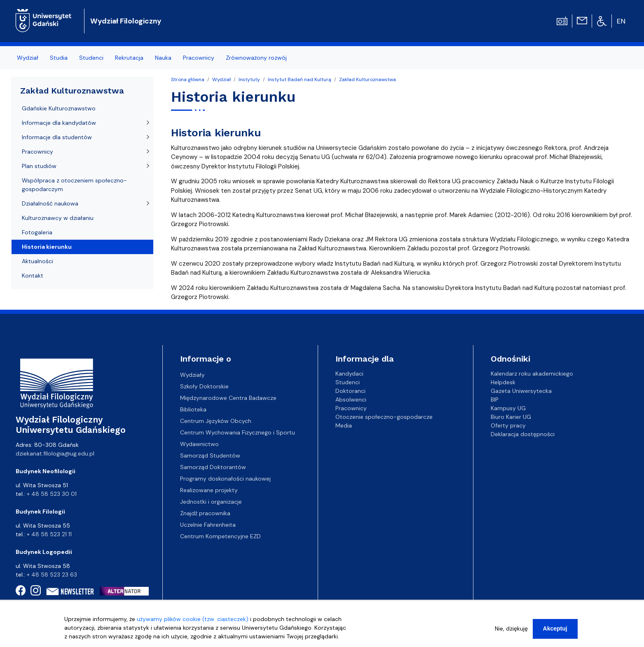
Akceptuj (555, 632)
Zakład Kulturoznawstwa (368, 79)
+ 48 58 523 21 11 (49, 534)
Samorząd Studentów (210, 455)
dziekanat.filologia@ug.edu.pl (55, 453)
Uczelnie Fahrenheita (208, 525)
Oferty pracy (508, 425)
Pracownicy (199, 58)
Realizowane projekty (209, 490)
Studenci (91, 58)
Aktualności (37, 261)
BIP (495, 399)
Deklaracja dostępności (523, 434)
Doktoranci (350, 391)
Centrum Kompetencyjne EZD (220, 536)
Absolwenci (351, 399)
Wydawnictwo (199, 444)
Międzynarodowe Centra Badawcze (228, 398)
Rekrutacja (129, 58)
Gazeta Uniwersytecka (521, 391)
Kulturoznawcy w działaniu (58, 218)
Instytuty (249, 79)
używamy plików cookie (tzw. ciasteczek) (193, 622)
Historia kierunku (47, 247)
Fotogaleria (37, 232)
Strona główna (188, 79)
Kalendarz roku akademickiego (532, 374)
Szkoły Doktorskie (204, 386)
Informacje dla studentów (57, 137)
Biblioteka (193, 409)
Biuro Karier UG (511, 417)
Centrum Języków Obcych (216, 421)
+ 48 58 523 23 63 (52, 575)
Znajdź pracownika (205, 513)
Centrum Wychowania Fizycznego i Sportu (238, 432)
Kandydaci (349, 374)
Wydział (28, 58)
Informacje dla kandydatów (59, 123)
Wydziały (192, 375)
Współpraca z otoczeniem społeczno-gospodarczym (74, 185)
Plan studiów (39, 166)
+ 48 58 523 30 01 (52, 494)
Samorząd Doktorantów (213, 467)
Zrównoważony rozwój (256, 58)
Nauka (163, 58)
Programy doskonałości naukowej (225, 479)
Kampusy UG (508, 408)
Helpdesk (503, 382)
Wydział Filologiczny (126, 21)
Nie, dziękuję (511, 632)
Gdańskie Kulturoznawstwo (59, 108)
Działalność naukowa (50, 203)
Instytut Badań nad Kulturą (300, 79)
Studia (59, 58)
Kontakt (33, 276)
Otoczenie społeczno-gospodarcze (384, 417)
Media (344, 425)
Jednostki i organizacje (211, 502)
